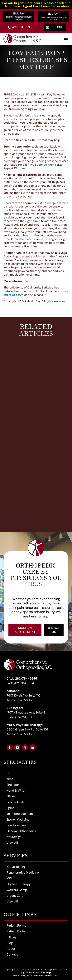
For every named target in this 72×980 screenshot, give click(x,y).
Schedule (55, 27)
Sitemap (46, 972)
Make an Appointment (25, 630)
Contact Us (54, 630)
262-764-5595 (20, 27)
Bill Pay (19, 13)
